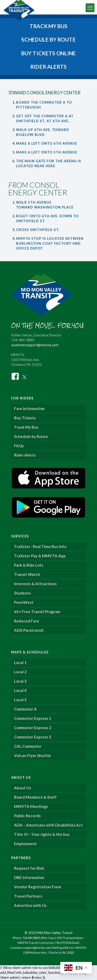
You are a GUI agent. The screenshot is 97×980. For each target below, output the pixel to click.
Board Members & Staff (35, 797)
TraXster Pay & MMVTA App (40, 556)
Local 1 (20, 662)
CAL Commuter (28, 746)
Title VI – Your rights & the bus (42, 834)
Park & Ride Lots (29, 565)
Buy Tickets (25, 418)
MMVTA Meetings (31, 806)
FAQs (19, 446)
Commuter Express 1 (33, 718)
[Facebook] (15, 376)
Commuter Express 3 (33, 737)
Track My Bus (26, 427)
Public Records (27, 816)
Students (22, 593)
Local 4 (20, 690)
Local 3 (20, 681)
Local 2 (20, 672)
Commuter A (25, 709)
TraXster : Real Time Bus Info (40, 546)
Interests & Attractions (35, 584)
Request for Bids (29, 868)
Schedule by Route (31, 436)
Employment (25, 844)
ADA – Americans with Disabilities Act (48, 825)
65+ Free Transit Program (37, 612)
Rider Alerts (25, 455)
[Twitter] (24, 376)
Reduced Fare (27, 621)
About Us (23, 788)
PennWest (24, 602)
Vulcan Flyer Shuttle (32, 755)
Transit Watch (27, 574)
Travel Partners (28, 896)
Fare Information (29, 408)
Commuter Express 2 (33, 728)
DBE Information (29, 877)
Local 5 (20, 700)
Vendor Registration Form (38, 887)
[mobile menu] (90, 8)
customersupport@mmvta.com (35, 345)
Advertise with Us (30, 905)
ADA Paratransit (29, 630)
